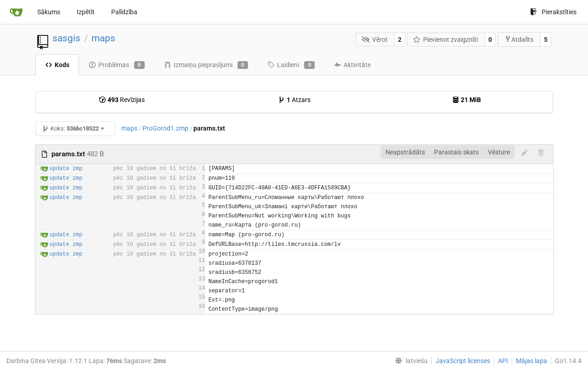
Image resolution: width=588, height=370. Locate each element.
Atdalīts (519, 39)
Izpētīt (86, 12)
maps (103, 38)
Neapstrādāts (405, 152)
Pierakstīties (553, 12)
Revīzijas (122, 100)
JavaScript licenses (463, 361)
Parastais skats (456, 152)
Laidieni (291, 65)
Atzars (294, 100)
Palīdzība (124, 12)
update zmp (66, 169)
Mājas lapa (531, 361)
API (503, 361)
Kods (57, 65)
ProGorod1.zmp (165, 128)
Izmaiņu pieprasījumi (206, 65)
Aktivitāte (352, 65)
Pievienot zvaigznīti (446, 40)
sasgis (66, 38)
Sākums (49, 12)
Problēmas (117, 65)
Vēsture (499, 152)
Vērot (375, 40)
